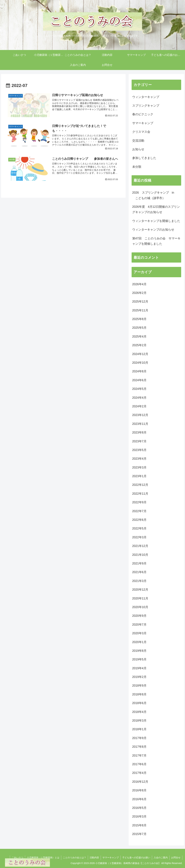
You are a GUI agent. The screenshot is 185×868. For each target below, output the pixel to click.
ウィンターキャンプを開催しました (156, 221)
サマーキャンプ (111, 858)
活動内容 (94, 858)
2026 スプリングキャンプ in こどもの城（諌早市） (153, 195)
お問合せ (176, 858)
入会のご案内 (161, 858)
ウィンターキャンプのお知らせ (153, 230)
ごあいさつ (17, 858)
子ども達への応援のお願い (136, 858)
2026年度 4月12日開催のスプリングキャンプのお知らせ (156, 209)
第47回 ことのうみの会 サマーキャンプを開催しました (156, 241)
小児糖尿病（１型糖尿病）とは (43, 858)
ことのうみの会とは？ (75, 858)
